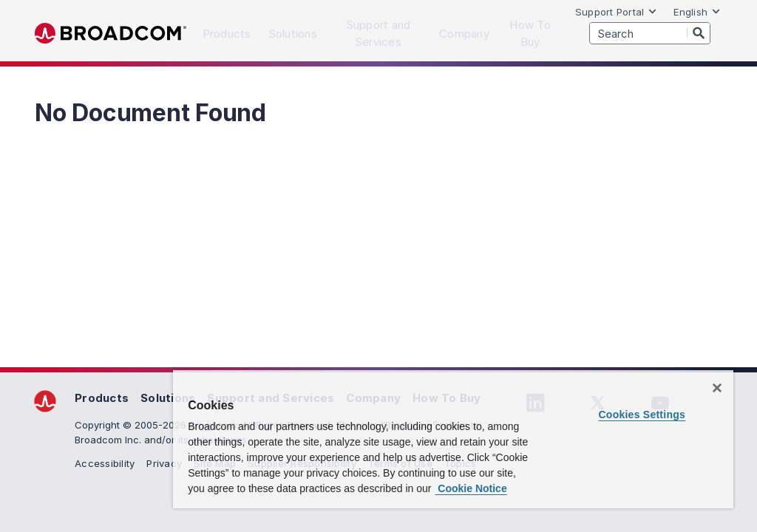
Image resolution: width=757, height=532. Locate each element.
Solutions (168, 398)
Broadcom (111, 34)
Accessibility (105, 463)
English (697, 12)
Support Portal (617, 12)
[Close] (717, 388)
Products (102, 398)
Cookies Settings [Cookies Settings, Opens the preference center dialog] (642, 415)
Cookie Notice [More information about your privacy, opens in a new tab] (471, 488)
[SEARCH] (650, 33)
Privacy (164, 463)
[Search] (699, 33)
